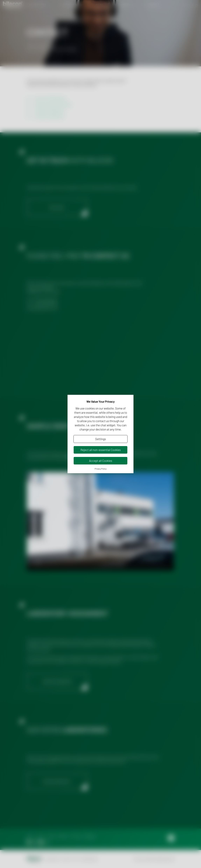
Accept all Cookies (101, 461)
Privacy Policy (101, 469)
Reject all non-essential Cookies (101, 450)
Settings (101, 439)
